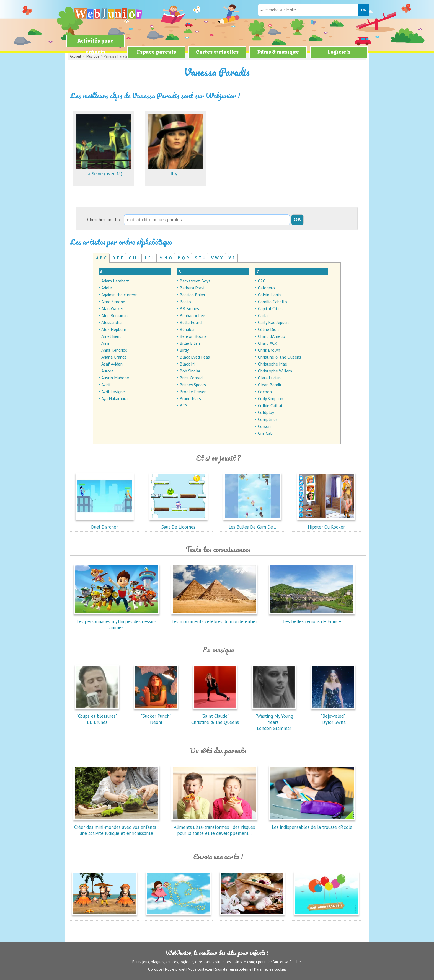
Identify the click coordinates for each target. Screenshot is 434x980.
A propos (155, 969)
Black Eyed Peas (195, 357)
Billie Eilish (190, 343)
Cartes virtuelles (217, 52)
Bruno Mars (190, 398)
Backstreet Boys (195, 281)
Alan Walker (112, 308)
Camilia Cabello (272, 302)
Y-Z (232, 258)
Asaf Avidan (112, 364)
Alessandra (111, 322)
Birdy (184, 350)
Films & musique (278, 52)
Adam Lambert (115, 281)
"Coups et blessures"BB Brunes (97, 716)
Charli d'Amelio (272, 336)
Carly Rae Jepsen (273, 322)
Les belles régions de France (312, 618)
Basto (185, 302)
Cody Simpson (271, 398)
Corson (264, 426)
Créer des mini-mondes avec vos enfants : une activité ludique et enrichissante (117, 827)
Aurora (107, 371)
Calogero (266, 288)
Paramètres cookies (270, 969)
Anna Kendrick (114, 350)
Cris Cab (265, 433)
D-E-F (118, 258)
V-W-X (217, 258)
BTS (184, 405)
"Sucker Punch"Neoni (156, 716)
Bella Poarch (192, 322)
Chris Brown (269, 350)
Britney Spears (193, 385)
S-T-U (200, 258)
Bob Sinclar (190, 371)
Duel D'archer (105, 524)
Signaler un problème (233, 969)
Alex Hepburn (114, 329)
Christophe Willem (275, 371)
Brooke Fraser (193, 392)
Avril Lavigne (113, 392)
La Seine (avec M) (104, 170)
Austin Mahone (115, 378)
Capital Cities (270, 308)
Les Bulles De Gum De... (252, 524)
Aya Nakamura (114, 398)
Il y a (175, 170)
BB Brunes (189, 308)
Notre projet (175, 969)
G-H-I (134, 258)
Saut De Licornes (179, 524)
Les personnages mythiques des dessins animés (117, 621)
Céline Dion (268, 329)
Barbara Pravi (192, 288)
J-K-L (149, 258)
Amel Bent (111, 336)
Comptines (268, 419)
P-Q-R (183, 258)
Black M (187, 364)
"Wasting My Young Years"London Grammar (274, 719)
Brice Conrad (191, 378)
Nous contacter (200, 969)
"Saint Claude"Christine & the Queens (215, 716)
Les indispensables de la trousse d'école (312, 824)
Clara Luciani (270, 378)
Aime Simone (113, 302)
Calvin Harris (270, 295)
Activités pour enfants (95, 46)
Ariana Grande (114, 357)
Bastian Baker (193, 295)
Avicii (106, 385)
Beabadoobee (192, 315)
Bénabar (187, 329)
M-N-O (166, 258)
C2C (262, 281)
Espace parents (156, 52)
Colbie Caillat (270, 405)
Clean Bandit (270, 385)
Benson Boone (193, 336)
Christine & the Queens (280, 357)
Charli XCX (268, 343)
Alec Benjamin (114, 315)
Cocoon (265, 392)
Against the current (119, 295)
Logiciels (339, 52)
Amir (105, 343)
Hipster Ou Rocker (326, 524)
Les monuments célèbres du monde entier (214, 618)
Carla (263, 315)
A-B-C (101, 258)
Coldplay (266, 412)
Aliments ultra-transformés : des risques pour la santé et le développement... (214, 827)
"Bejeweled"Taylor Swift (333, 716)
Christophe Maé (272, 364)
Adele (107, 288)
